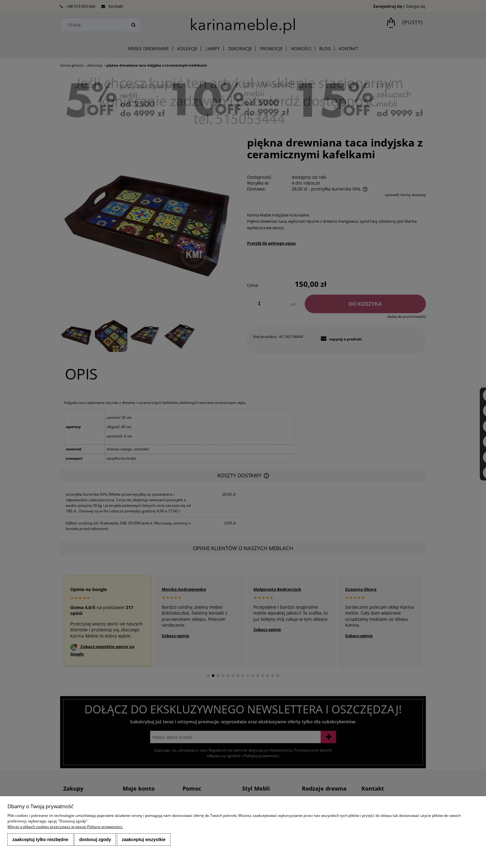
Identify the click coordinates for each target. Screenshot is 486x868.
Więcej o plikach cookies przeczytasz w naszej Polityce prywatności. (65, 827)
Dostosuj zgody (95, 840)
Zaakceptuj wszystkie (144, 840)
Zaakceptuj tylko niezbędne (40, 840)
